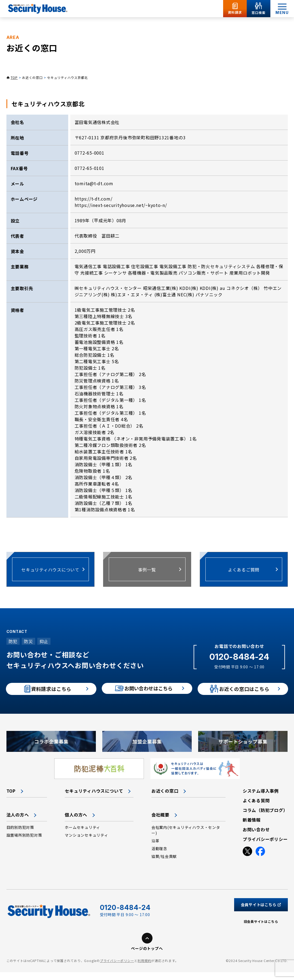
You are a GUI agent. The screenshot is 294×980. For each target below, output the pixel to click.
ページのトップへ (147, 956)
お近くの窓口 (32, 77)
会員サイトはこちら (261, 913)
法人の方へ (18, 823)
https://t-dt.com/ (94, 199)
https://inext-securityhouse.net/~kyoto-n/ (121, 205)
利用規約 (144, 969)
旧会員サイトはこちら (261, 929)
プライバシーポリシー (117, 969)
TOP (14, 77)
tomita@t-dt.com (94, 183)
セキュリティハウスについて (94, 799)
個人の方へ (76, 823)
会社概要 (160, 823)
